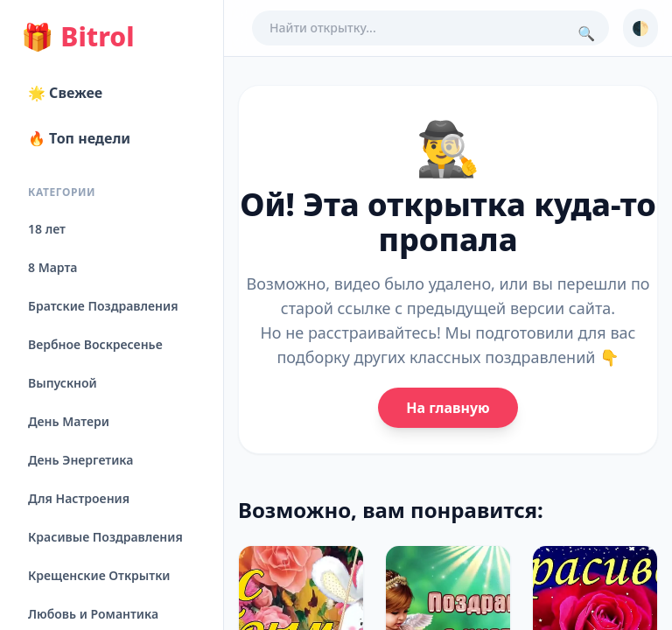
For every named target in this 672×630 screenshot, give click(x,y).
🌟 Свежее (65, 93)
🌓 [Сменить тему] (640, 28)
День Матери (69, 421)
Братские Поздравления (103, 306)
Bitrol (77, 37)
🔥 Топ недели (79, 138)
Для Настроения (79, 498)
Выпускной (63, 383)
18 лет (47, 229)
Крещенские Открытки (99, 575)
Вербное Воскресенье (95, 344)
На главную (448, 408)
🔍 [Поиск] (586, 33)
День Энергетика (80, 460)
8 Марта (52, 267)
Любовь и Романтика (93, 614)
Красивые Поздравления (105, 537)
